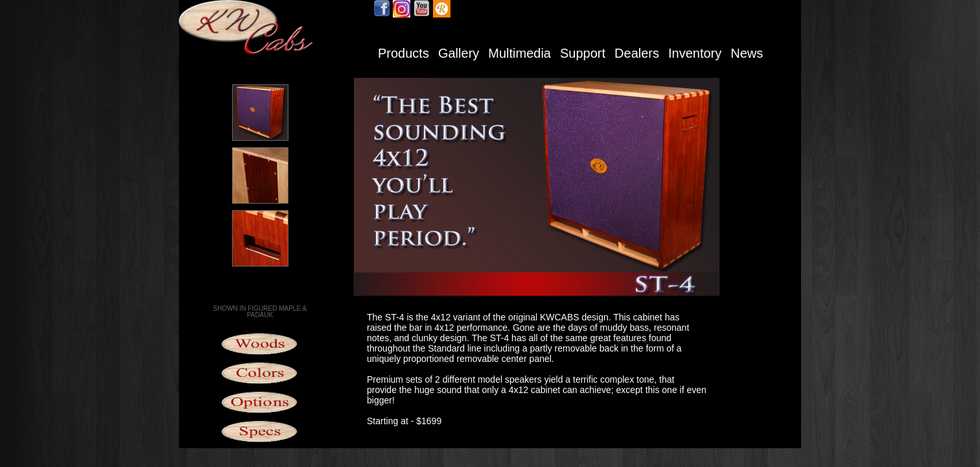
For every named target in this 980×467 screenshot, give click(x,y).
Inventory (695, 53)
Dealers (637, 53)
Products (403, 53)
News (747, 53)
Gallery (459, 53)
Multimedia (519, 53)
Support (583, 53)
